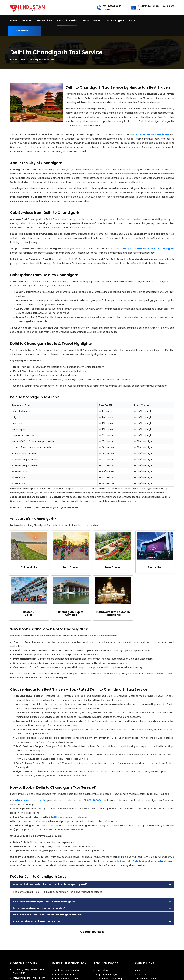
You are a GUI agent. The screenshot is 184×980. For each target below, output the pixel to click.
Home (13, 60)
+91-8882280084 (92, 800)
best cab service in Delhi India (152, 135)
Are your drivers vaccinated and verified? (38, 921)
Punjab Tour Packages (107, 974)
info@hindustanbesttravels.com (68, 817)
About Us (142, 974)
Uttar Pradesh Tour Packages (110, 979)
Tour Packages (103, 970)
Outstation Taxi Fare (147, 979)
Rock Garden (71, 567)
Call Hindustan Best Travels (29, 800)
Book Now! (25, 31)
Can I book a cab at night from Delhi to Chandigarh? (44, 902)
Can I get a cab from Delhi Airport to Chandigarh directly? (48, 915)
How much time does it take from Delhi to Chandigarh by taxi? (50, 884)
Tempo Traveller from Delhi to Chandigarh (148, 249)
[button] (92, 884)
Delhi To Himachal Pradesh (67, 970)
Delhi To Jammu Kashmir (66, 979)
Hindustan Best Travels (160, 674)
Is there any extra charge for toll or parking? (39, 908)
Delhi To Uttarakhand (64, 974)
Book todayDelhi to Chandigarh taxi (140, 861)
